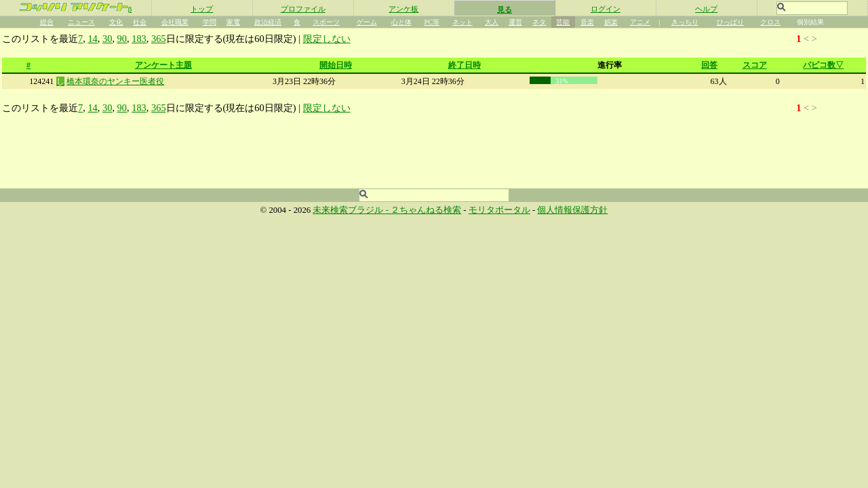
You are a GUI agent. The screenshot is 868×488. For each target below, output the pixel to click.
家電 (233, 22)
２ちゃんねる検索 (426, 210)
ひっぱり (730, 22)
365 (159, 39)
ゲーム (367, 22)
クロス (770, 22)
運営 (515, 22)
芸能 (563, 22)
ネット (462, 22)
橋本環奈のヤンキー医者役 (115, 81)
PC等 (432, 22)
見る (505, 9)
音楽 (587, 22)
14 (92, 39)
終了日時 (465, 65)
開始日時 (336, 65)
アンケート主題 (163, 65)
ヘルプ (706, 9)
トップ (202, 9)
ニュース (81, 22)
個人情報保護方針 (572, 210)
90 (122, 39)
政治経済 (268, 22)
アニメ (640, 22)
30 (107, 39)
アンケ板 (403, 9)
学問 (210, 22)
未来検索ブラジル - (352, 210)
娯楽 (611, 22)
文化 (116, 22)
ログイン (606, 9)
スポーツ (326, 22)
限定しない (327, 39)
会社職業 (175, 22)
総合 (47, 22)
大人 (492, 22)
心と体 (401, 22)
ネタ (539, 22)
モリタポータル (499, 210)
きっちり (685, 22)
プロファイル (303, 9)
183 (139, 39)
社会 (140, 22)
